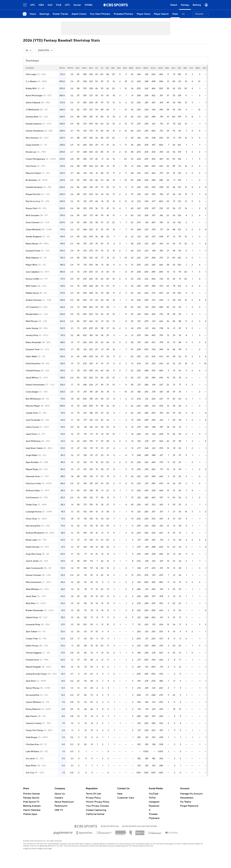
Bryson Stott (32, 208)
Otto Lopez (31, 74)
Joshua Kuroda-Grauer (36, 674)
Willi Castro (31, 286)
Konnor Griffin (32, 279)
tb (179, 68)
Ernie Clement (33, 223)
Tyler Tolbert (32, 632)
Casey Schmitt (32, 145)
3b (119, 68)
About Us (60, 794)
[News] (33, 14)
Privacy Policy (93, 798)
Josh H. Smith (32, 561)
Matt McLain (32, 321)
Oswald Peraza (33, 371)
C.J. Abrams (31, 81)
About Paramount (64, 802)
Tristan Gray (31, 505)
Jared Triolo (31, 434)
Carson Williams (33, 702)
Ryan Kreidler (32, 462)
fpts (62, 68)
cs (191, 68)
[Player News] (143, 14)
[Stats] (175, 14)
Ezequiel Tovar (33, 350)
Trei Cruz (30, 773)
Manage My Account (191, 794)
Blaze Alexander (33, 342)
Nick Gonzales (32, 215)
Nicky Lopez (32, 540)
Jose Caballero (33, 272)
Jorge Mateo (32, 455)
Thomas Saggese (34, 653)
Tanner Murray (32, 688)
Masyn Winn (32, 265)
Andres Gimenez (34, 300)
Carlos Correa (32, 427)
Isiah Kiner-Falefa (34, 448)
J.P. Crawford (32, 307)
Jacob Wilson (32, 378)
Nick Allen (31, 603)
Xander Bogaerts (34, 237)
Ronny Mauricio (33, 709)
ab (91, 68)
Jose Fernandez (33, 420)
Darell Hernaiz (33, 547)
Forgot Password (189, 806)
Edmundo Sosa (33, 476)
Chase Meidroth (33, 230)
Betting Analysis (32, 806)
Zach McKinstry (33, 441)
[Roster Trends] (60, 14)
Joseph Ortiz (32, 413)
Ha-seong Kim (32, 695)
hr (125, 68)
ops (161, 68)
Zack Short (31, 681)
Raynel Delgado (33, 667)
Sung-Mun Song (33, 554)
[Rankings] (44, 14)
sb (185, 68)
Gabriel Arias (32, 618)
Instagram (154, 802)
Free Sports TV (31, 802)
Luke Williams (32, 752)
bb (167, 68)
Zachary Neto (32, 117)
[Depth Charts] (79, 14)
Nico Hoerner (32, 138)
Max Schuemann (33, 582)
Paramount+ (61, 806)
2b (113, 68)
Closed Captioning (96, 810)
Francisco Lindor (33, 484)
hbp (198, 68)
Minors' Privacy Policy (98, 802)
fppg (70, 68)
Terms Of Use (93, 794)
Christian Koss (32, 744)
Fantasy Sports (31, 798)
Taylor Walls (31, 357)
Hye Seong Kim (33, 526)
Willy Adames (32, 258)
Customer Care (126, 798)
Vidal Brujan (32, 737)
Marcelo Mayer (33, 406)
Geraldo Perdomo (34, 187)
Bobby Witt (31, 89)
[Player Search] (161, 14)
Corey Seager (32, 392)
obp (146, 68)
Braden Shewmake (35, 610)
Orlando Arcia (32, 660)
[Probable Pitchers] (123, 14)
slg (153, 68)
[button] (183, 14)
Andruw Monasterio (35, 533)
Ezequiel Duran (33, 251)
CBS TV (59, 810)
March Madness (32, 810)
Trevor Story (31, 519)
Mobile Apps (30, 814)
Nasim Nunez (32, 244)
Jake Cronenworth (34, 568)
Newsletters (187, 798)
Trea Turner (31, 166)
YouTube (154, 794)
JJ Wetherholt (32, 110)
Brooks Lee (31, 152)
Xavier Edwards (33, 103)
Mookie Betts (32, 314)
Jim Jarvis (30, 759)
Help (120, 794)
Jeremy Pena (32, 335)
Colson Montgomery (35, 159)
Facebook (154, 806)
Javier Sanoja (32, 328)
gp (78, 68)
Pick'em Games (31, 794)
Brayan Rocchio (33, 194)
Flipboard (154, 818)
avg (138, 68)
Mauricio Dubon (33, 173)
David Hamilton (33, 364)
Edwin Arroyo (32, 646)
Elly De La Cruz (33, 201)
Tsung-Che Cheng (34, 730)
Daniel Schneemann (35, 385)
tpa (84, 68)
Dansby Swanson (34, 124)
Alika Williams (32, 589)
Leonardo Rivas (33, 625)
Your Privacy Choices (97, 806)
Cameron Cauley (34, 723)
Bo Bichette (31, 180)
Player (30, 68)
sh (204, 68)
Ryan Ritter (31, 766)
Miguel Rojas (32, 469)
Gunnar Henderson (35, 131)
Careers (59, 798)
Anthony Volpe (33, 491)
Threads (153, 814)
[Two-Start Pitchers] (100, 14)
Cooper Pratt (32, 639)
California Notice (95, 814)
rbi (131, 68)
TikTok (152, 798)
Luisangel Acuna (33, 512)
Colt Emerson (32, 498)
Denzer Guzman (33, 575)
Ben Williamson (33, 399)
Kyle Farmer (31, 716)
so (173, 68)
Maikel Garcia (32, 293)
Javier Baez (31, 596)
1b (107, 68)
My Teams (186, 802)
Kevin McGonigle (34, 96)
